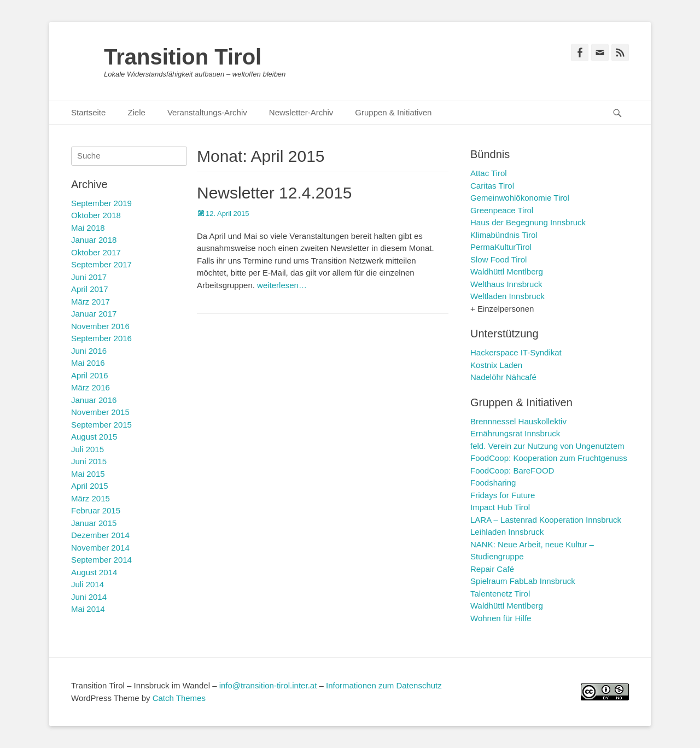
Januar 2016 (94, 400)
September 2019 (101, 203)
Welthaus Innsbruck (506, 284)
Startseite (88, 112)
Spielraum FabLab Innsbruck (523, 581)
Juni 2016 (89, 351)
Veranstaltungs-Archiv (207, 112)
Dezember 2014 (100, 535)
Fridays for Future (503, 495)
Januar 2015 (94, 523)
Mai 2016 (88, 363)
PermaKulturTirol (501, 247)
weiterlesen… (282, 285)
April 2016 (90, 375)
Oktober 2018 (96, 215)
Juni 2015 (89, 461)
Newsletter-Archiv (301, 112)
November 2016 (100, 326)
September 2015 (101, 425)
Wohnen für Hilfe (501, 618)
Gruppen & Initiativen (393, 112)
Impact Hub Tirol (500, 507)
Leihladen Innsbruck (507, 532)
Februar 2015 (96, 510)
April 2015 (90, 486)
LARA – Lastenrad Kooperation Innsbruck (546, 520)
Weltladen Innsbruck (507, 296)
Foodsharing (493, 483)
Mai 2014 (88, 609)
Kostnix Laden (496, 365)
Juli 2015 (87, 449)
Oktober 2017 (96, 252)
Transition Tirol (183, 57)
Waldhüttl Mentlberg (507, 271)
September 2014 (101, 560)
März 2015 (91, 498)
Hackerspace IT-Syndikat (516, 352)
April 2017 (90, 289)
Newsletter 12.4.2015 (275, 193)
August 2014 (94, 572)
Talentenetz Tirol (500, 594)
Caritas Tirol (492, 186)
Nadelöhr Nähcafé (503, 377)
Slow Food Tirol (498, 259)
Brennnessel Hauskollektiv (518, 421)
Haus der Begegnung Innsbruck (528, 222)
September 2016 (101, 338)
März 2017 (91, 302)
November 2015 (100, 412)
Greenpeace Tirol (502, 210)
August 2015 (94, 437)
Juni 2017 (89, 277)
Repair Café (492, 569)
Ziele (136, 112)
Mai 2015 (88, 474)
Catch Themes (179, 698)
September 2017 (101, 264)
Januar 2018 (94, 240)
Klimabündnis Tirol (504, 235)
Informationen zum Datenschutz (384, 685)
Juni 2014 (89, 597)
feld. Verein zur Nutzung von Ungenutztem (547, 446)
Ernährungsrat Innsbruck (515, 433)
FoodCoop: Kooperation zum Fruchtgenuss (549, 458)
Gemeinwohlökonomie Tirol (520, 198)
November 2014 (100, 548)
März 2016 (91, 387)
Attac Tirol (489, 173)
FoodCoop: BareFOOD (512, 471)
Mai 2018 (88, 228)
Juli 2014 (87, 584)
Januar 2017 (94, 314)
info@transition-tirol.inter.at (268, 685)
